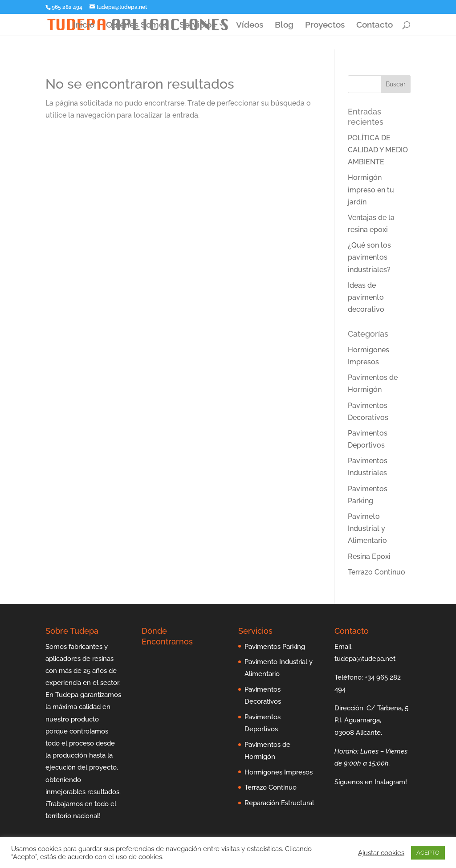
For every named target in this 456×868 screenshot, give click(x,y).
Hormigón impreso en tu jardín (371, 189)
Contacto (375, 25)
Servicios (197, 25)
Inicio (84, 25)
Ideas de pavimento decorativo (366, 297)
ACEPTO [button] (428, 853)
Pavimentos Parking (275, 647)
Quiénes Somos (137, 25)
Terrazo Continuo (377, 572)
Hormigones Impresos (279, 772)
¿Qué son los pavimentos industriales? (369, 257)
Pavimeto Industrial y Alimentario (367, 528)
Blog (284, 25)
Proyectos (325, 25)
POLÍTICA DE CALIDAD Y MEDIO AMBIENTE (378, 150)
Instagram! (391, 782)
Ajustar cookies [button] (381, 853)
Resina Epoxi (369, 556)
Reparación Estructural (279, 803)
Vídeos (250, 25)
